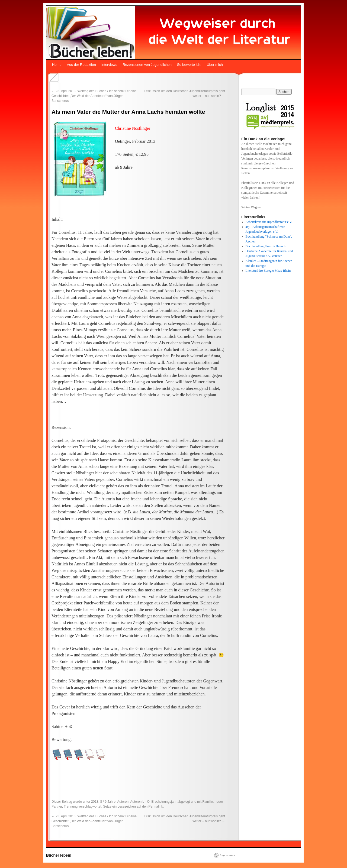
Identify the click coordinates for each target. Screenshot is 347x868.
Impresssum (227, 855)
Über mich (215, 65)
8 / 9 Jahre (108, 802)
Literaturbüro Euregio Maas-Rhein (268, 271)
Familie (208, 802)
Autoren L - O (140, 802)
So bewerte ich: (189, 65)
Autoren (123, 802)
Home (57, 65)
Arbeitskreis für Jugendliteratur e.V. (269, 222)
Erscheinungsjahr (164, 802)
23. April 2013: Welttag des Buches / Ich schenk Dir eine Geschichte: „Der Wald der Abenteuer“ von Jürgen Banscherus (94, 96)
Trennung (71, 807)
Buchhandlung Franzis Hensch (266, 246)
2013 (95, 802)
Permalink (156, 807)
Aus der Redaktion (81, 65)
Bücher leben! (59, 855)
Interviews (109, 65)
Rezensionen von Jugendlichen (147, 65)
